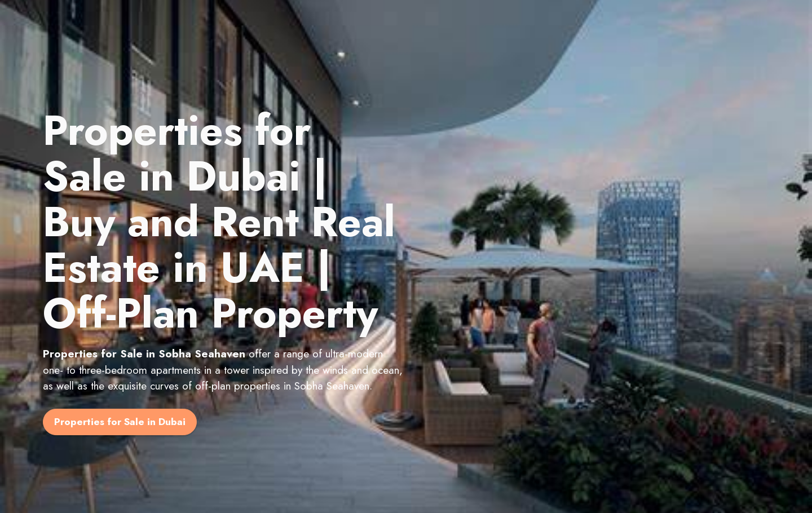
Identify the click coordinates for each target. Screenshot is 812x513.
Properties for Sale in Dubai (120, 422)
